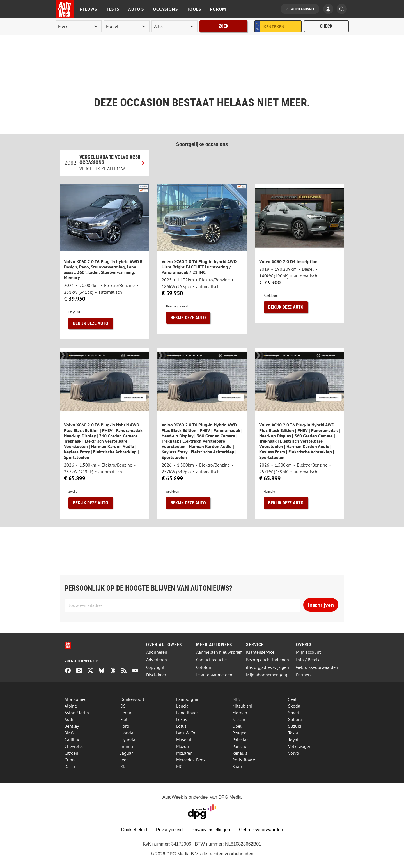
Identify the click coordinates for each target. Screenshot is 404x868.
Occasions (165, 9)
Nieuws (88, 9)
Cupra (70, 760)
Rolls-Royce (244, 760)
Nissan (239, 719)
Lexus (182, 719)
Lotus (181, 726)
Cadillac (72, 740)
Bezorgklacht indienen (268, 660)
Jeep (125, 760)
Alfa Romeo (76, 699)
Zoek (223, 26)
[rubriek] (175, 26)
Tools (194, 9)
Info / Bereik (308, 660)
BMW (69, 733)
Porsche (240, 746)
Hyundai (128, 740)
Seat (292, 699)
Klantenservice (260, 652)
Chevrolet (74, 746)
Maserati (184, 740)
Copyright (155, 667)
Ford (125, 726)
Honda (127, 733)
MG (179, 766)
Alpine (71, 706)
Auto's (136, 9)
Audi (69, 719)
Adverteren (157, 660)
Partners (304, 675)
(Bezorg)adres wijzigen (268, 667)
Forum (218, 9)
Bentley (72, 726)
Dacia (70, 766)
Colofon (204, 667)
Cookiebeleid (134, 830)
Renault (240, 753)
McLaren (184, 753)
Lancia (182, 706)
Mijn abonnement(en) (267, 675)
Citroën (71, 753)
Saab (237, 766)
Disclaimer (156, 675)
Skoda (294, 706)
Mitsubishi (242, 706)
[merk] (79, 26)
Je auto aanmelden (214, 675)
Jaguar (127, 753)
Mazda (183, 746)
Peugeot (240, 733)
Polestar (240, 740)
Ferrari (126, 713)
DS (123, 706)
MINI (237, 699)
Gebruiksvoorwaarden (317, 667)
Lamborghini (188, 699)
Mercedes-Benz (191, 760)
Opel (237, 726)
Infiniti (127, 746)
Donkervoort (132, 699)
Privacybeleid (169, 830)
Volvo (294, 753)
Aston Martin (77, 713)
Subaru (295, 719)
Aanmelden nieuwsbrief (219, 652)
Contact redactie (211, 660)
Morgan (240, 713)
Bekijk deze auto (91, 323)
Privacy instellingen (211, 830)
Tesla (293, 733)
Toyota (294, 740)
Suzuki (295, 726)
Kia (123, 766)
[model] (127, 26)
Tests (113, 9)
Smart (294, 713)
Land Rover (187, 713)
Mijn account (308, 652)
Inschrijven (321, 605)
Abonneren (157, 652)
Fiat (124, 719)
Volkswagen (300, 746)
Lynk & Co (186, 733)
